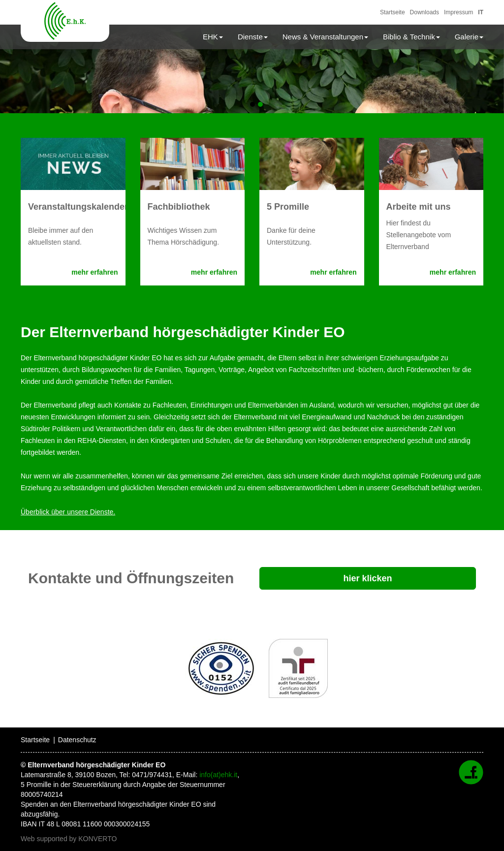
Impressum (458, 12)
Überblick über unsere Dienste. (68, 512)
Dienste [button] (253, 37)
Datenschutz (77, 740)
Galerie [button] (469, 37)
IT (481, 12)
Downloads (425, 12)
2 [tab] (260, 104)
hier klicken (367, 578)
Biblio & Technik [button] (411, 37)
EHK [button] (213, 37)
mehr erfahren (94, 272)
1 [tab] (252, 104)
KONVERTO (97, 839)
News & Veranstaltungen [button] (325, 37)
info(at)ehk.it (218, 775)
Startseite (393, 12)
